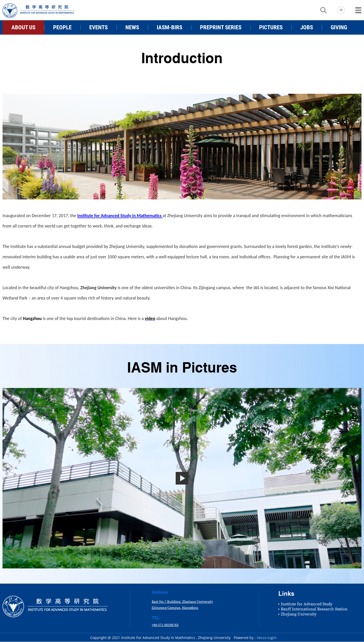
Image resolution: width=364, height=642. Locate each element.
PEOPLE (62, 27)
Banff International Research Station (314, 609)
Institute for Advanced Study (307, 604)
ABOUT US (23, 27)
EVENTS (98, 27)
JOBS (307, 27)
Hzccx (261, 638)
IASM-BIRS (169, 27)
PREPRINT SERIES (221, 27)
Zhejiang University (299, 614)
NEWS (132, 27)
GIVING (339, 27)
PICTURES (271, 27)
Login (272, 638)
